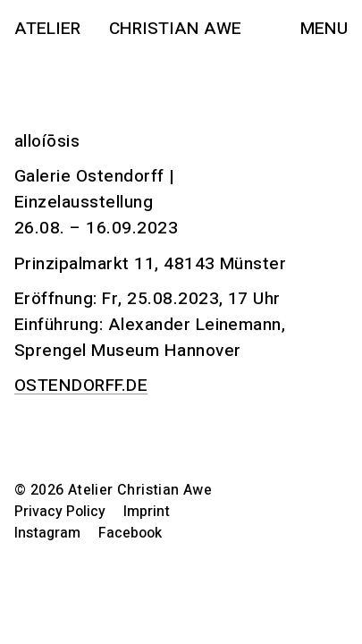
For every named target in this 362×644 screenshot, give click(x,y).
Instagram (47, 533)
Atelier (47, 29)
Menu (324, 29)
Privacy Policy (60, 512)
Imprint (147, 512)
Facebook (130, 533)
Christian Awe (175, 29)
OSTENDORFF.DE (81, 386)
